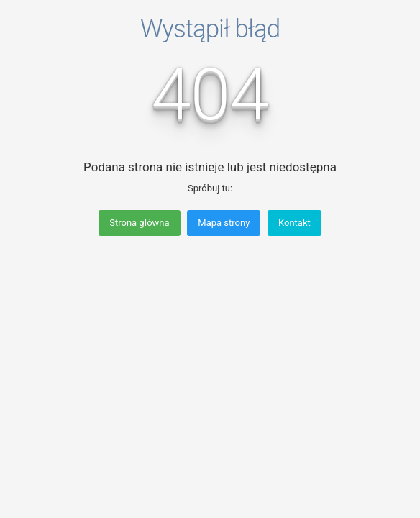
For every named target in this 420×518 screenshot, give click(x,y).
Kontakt (295, 223)
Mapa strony (224, 223)
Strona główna (139, 223)
